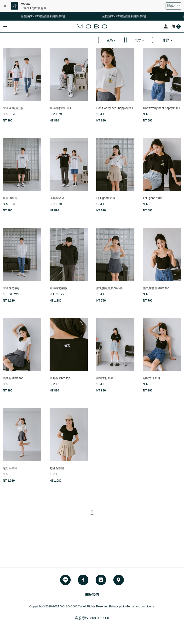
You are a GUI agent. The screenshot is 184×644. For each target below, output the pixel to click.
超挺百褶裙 (10, 468)
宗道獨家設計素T (14, 108)
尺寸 (138, 40)
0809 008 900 (99, 618)
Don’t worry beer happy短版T (115, 108)
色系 (109, 40)
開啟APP (173, 6)
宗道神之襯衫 (11, 288)
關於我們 (92, 595)
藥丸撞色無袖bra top (109, 288)
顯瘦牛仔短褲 (105, 378)
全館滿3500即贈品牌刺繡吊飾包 (45, 16)
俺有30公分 (10, 198)
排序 (166, 40)
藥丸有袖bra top (13, 378)
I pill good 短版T (107, 198)
